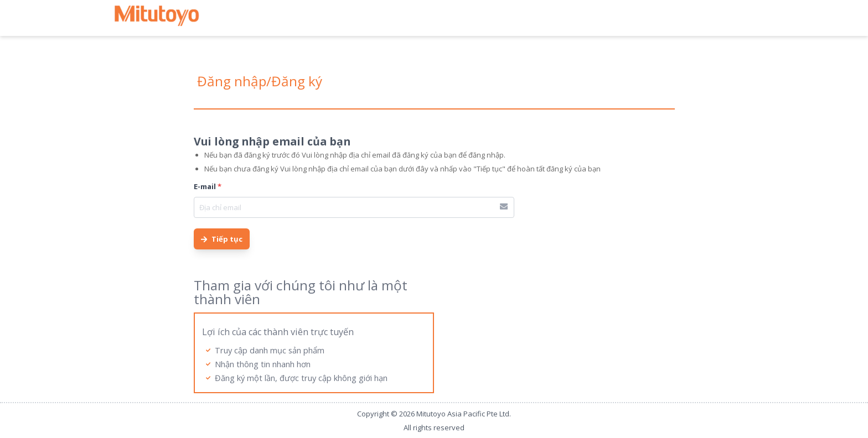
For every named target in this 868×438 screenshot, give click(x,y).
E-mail (208, 186)
